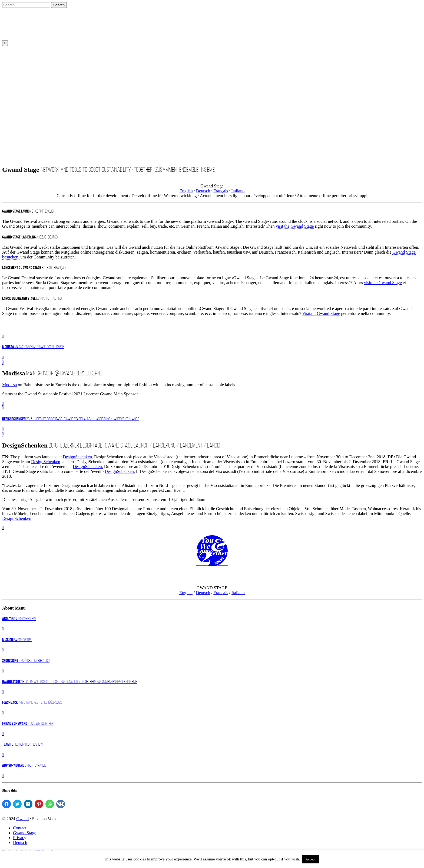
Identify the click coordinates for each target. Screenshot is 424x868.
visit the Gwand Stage (295, 226)
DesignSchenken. (78, 457)
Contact (20, 72)
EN (15, 29)
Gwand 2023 (24, 57)
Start (17, 14)
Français (221, 191)
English (18, 34)
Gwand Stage (25, 833)
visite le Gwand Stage (383, 283)
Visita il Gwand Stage (321, 313)
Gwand (22, 819)
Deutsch (20, 24)
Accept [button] (311, 859)
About (18, 67)
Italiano (238, 191)
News (18, 62)
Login (18, 87)
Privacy (20, 838)
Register (20, 82)
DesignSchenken (46, 462)
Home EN (22, 53)
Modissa (9, 385)
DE (16, 19)
